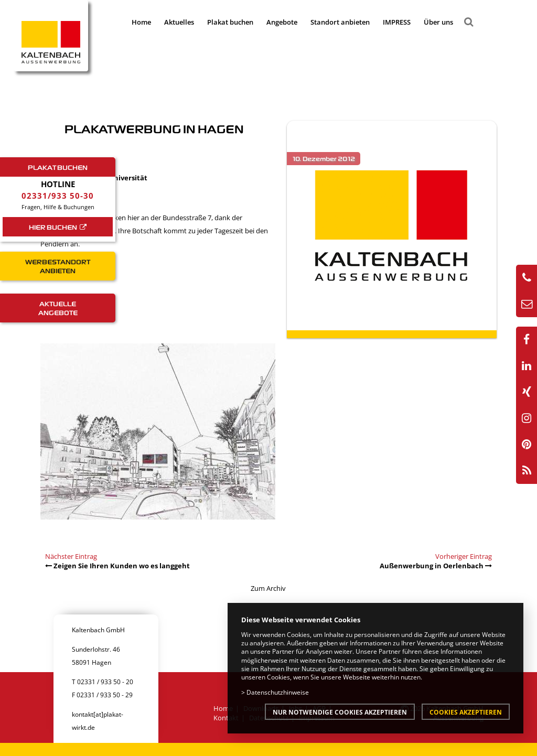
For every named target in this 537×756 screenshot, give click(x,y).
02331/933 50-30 (58, 196)
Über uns (438, 22)
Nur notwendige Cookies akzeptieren (340, 712)
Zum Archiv (268, 588)
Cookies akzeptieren (466, 712)
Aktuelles (179, 22)
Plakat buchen (230, 22)
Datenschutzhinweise (278, 692)
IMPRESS (397, 22)
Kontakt (226, 718)
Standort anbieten (340, 22)
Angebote (282, 22)
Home (141, 22)
